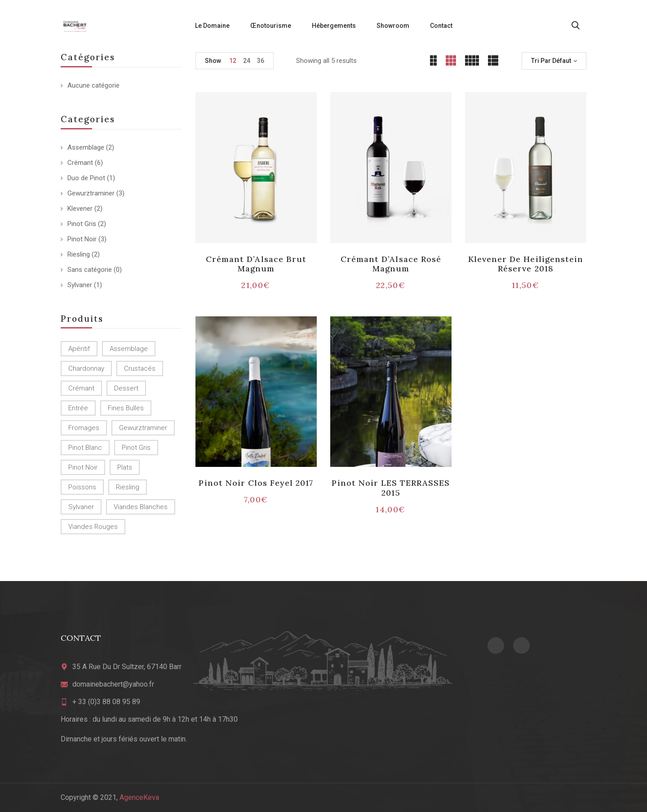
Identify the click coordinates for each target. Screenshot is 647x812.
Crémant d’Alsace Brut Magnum (256, 264)
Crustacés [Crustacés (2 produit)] (140, 368)
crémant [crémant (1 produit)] (81, 388)
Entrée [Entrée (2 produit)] (78, 408)
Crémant (80, 163)
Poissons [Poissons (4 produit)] (82, 487)
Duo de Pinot (86, 178)
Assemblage (86, 147)
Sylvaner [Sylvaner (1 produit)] (81, 507)
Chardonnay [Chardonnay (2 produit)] (86, 368)
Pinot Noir (82, 239)
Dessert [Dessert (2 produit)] (126, 388)
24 (247, 61)
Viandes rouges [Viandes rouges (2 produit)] (93, 527)
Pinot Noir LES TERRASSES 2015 (391, 488)
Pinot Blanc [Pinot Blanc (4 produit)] (85, 448)
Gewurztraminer (91, 193)
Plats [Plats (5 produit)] (125, 467)
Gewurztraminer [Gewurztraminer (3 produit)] (143, 428)
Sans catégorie (90, 270)
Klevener (80, 209)
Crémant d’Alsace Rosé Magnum (391, 264)
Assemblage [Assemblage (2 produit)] (129, 349)
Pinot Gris (82, 224)
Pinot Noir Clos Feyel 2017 (256, 483)
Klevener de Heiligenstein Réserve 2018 (526, 264)
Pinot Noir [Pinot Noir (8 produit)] (83, 467)
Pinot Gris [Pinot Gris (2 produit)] (136, 448)
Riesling (79, 254)
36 (261, 61)
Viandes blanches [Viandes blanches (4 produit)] (141, 507)
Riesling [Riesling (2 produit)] (128, 487)
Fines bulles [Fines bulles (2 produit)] (126, 408)
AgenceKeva (139, 797)
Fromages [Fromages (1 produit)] (84, 428)
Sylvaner (80, 285)
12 (233, 61)
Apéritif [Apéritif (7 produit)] (79, 349)
